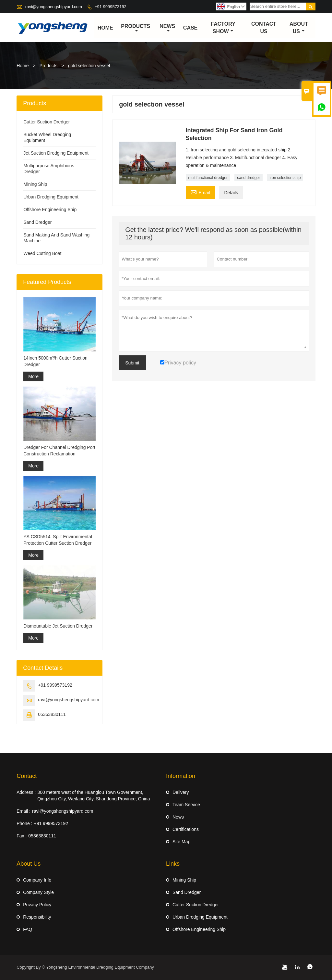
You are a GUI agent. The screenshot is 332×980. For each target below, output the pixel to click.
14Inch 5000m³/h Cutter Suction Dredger (55, 361)
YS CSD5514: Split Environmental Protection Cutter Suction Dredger (58, 540)
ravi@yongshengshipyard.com (54, 7)
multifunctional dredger (208, 178)
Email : (24, 811)
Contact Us (264, 28)
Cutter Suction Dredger (47, 122)
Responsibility (37, 917)
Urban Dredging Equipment (51, 197)
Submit (132, 363)
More (33, 376)
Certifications (186, 829)
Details (231, 193)
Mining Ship (35, 185)
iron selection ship (285, 178)
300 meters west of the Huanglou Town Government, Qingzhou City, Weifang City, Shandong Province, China (94, 795)
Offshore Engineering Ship (50, 210)
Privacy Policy (37, 905)
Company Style (38, 892)
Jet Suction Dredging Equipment (56, 153)
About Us (299, 28)
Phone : (24, 823)
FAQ (28, 929)
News (167, 28)
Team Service (186, 805)
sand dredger (249, 178)
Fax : (22, 836)
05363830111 (52, 714)
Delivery (181, 792)
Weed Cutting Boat (42, 254)
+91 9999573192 (111, 7)
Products (136, 28)
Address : (26, 792)
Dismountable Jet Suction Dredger (58, 626)
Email (200, 192)
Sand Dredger (37, 223)
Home (105, 28)
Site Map (181, 842)
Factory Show (223, 28)
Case (190, 28)
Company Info (37, 880)
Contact (27, 776)
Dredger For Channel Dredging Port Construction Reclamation (59, 451)
